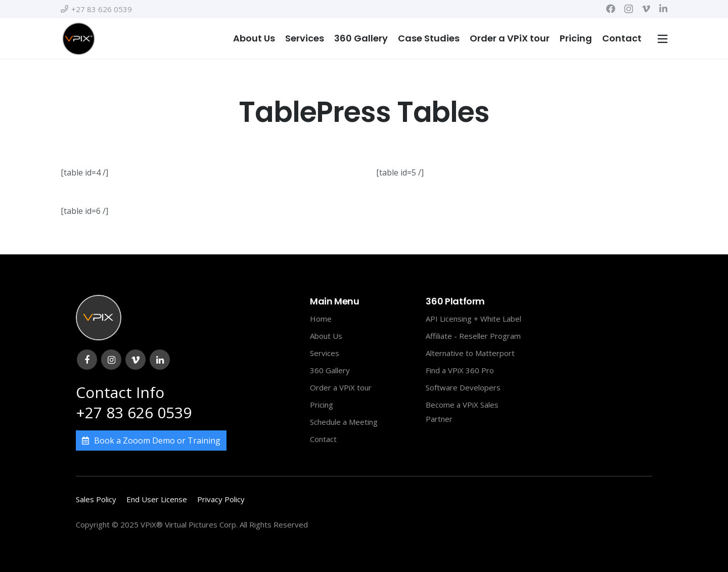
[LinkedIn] (663, 9)
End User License (157, 499)
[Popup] (663, 39)
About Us (326, 336)
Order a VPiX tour (341, 387)
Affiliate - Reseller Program (473, 336)
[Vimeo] (646, 9)
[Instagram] (629, 9)
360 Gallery (330, 370)
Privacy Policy (221, 499)
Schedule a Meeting (344, 422)
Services (325, 353)
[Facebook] (611, 9)
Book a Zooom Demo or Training (151, 441)
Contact (323, 439)
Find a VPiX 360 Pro (460, 370)
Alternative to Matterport (470, 353)
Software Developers (463, 387)
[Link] (78, 38)
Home (321, 319)
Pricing (322, 405)
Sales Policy (96, 499)
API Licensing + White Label (473, 319)
